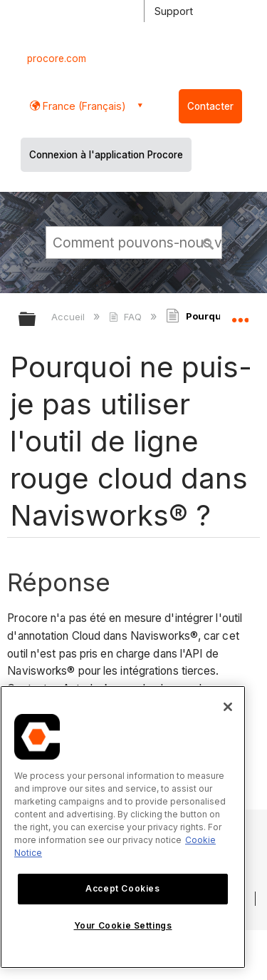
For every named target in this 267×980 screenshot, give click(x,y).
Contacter (210, 106)
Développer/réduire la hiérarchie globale (36, 320)
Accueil (69, 317)
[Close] (228, 707)
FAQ (126, 317)
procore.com (57, 58)
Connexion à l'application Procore (106, 155)
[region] (123, 827)
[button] (209, 242)
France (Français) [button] (83, 106)
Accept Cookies (122, 888)
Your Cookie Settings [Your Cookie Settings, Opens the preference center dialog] (123, 925)
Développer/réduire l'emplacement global (240, 315)
